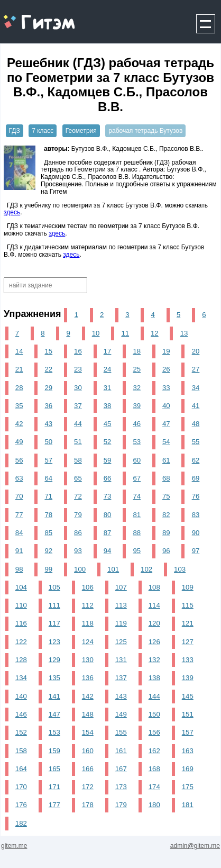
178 (88, 805)
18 (137, 351)
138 (154, 678)
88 (137, 533)
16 (78, 351)
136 (88, 678)
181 (188, 805)
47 (166, 424)
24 (108, 369)
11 (125, 333)
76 (196, 496)
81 (137, 515)
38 (108, 406)
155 (121, 732)
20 (196, 351)
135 (54, 678)
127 (188, 642)
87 (108, 533)
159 (54, 751)
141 (54, 696)
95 (137, 551)
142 (88, 696)
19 (166, 351)
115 (188, 605)
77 (19, 515)
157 (188, 732)
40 (166, 406)
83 (196, 515)
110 (21, 605)
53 (137, 442)
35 (19, 406)
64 (48, 478)
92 (48, 551)
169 (188, 769)
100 (80, 569)
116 (21, 623)
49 (19, 442)
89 (166, 533)
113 (121, 605)
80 (108, 515)
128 (21, 660)
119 (121, 623)
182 (21, 823)
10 (96, 333)
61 (166, 460)
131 (121, 660)
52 (108, 442)
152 (21, 732)
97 (196, 551)
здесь (12, 212)
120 (154, 623)
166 (88, 769)
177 (54, 805)
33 (166, 388)
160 (88, 751)
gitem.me (28, 16)
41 (196, 406)
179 (121, 805)
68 (166, 478)
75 (166, 496)
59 (108, 460)
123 (54, 642)
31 (108, 388)
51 (78, 442)
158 (21, 751)
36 (48, 406)
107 (121, 587)
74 (137, 496)
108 (154, 587)
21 (19, 369)
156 (154, 732)
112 (88, 605)
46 (137, 424)
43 (48, 424)
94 (108, 551)
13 (184, 333)
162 (154, 751)
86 (78, 533)
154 (88, 732)
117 (54, 623)
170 (21, 787)
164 (21, 769)
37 (78, 406)
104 (21, 587)
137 (121, 678)
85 (48, 533)
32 (137, 388)
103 (180, 569)
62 (196, 460)
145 (188, 696)
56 (19, 460)
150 (154, 714)
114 (154, 605)
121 (188, 623)
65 (78, 478)
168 (154, 769)
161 (121, 751)
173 (121, 787)
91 (19, 551)
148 (88, 714)
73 (108, 496)
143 (121, 696)
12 (155, 333)
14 (19, 351)
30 (78, 388)
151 (188, 714)
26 (166, 369)
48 (196, 424)
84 (19, 533)
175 (188, 787)
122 (21, 642)
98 (19, 569)
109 (188, 587)
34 (196, 388)
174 (154, 787)
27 (196, 369)
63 (19, 478)
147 (54, 714)
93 (78, 551)
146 (21, 714)
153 (54, 732)
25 (137, 369)
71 (48, 496)
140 (21, 696)
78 (48, 515)
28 (19, 388)
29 (48, 388)
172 (88, 787)
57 (48, 460)
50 (48, 442)
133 (188, 660)
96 (166, 551)
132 (154, 660)
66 (108, 478)
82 (166, 515)
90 (196, 533)
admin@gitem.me (195, 846)
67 (137, 478)
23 (78, 369)
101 (113, 569)
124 (88, 642)
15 (48, 351)
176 (21, 805)
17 (108, 351)
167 (121, 769)
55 (196, 442)
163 (188, 751)
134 (21, 678)
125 (121, 642)
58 (78, 460)
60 (137, 460)
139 (188, 678)
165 (54, 769)
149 (121, 714)
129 (54, 660)
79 (78, 515)
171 (54, 787)
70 (19, 496)
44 (78, 424)
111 (54, 605)
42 (19, 424)
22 (48, 369)
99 (48, 569)
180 (154, 805)
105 (54, 587)
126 (154, 642)
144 (154, 696)
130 (88, 660)
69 (196, 478)
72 (78, 496)
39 (137, 406)
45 (108, 424)
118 (88, 623)
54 (166, 442)
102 (146, 569)
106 (88, 587)
